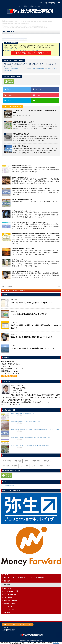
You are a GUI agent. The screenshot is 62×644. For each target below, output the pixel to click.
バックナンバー (8, 606)
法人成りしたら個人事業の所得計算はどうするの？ (24, 211)
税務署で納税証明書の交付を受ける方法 (21, 166)
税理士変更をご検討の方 (21, 134)
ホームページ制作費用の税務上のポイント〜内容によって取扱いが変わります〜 (31, 222)
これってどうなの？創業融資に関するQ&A (22, 200)
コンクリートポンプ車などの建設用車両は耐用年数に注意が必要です (31, 445)
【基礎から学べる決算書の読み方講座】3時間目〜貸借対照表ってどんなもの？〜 (31, 188)
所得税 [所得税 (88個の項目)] (14, 466)
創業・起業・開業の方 (21, 146)
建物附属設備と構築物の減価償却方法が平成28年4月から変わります (30, 437)
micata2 (56, 643)
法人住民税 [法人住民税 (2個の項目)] (24, 466)
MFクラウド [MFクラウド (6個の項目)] (7, 461)
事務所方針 (7, 584)
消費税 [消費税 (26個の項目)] (41, 466)
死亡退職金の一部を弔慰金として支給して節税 (23, 249)
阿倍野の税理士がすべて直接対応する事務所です (31, 641)
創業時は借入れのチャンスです (23, 122)
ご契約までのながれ (10, 594)
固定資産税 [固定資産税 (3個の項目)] (36, 461)
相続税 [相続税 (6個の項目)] (49, 466)
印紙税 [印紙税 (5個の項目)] (26, 461)
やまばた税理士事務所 (8, 485)
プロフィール (8, 588)
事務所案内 (7, 581)
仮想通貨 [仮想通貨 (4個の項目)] (18, 461)
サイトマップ (8, 612)
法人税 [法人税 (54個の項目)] (33, 466)
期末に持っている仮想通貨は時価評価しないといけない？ (25, 271)
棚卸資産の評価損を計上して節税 (20, 177)
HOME (6, 575)
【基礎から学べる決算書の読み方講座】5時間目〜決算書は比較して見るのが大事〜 (35, 429)
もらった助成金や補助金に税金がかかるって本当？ (29, 314)
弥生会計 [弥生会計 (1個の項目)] (6, 466)
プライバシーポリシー (10, 609)
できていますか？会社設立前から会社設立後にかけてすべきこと (34, 348)
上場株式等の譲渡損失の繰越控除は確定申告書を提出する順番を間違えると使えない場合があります (35, 234)
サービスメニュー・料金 (12, 49)
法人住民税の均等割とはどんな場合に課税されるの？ (26, 421)
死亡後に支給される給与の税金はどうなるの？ (23, 260)
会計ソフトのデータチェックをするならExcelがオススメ (31, 303)
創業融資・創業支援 (10, 603)
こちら (20, 405)
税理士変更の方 (8, 597)
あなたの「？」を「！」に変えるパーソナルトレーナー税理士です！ (25, 50)
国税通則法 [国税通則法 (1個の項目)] (47, 461)
